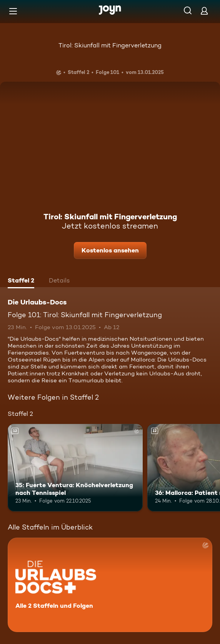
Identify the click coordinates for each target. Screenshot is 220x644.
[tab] (21, 281)
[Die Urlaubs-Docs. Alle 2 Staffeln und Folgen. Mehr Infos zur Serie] (110, 585)
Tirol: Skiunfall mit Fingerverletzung (110, 45)
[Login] (204, 11)
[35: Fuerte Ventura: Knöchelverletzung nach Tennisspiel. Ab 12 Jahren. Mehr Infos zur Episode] (75, 468)
